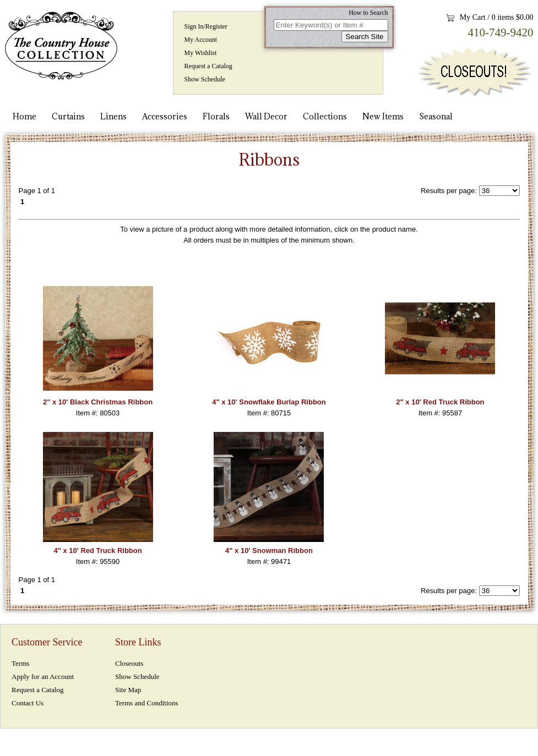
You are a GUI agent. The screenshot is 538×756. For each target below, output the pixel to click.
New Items (383, 116)
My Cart (473, 17)
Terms (20, 663)
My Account (201, 40)
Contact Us (28, 703)
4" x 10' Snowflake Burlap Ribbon (269, 402)
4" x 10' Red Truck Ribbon (97, 550)
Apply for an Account (43, 676)
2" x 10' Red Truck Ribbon (440, 402)
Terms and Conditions (147, 703)
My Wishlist (201, 53)
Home (25, 116)
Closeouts (129, 663)
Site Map (128, 690)
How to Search (368, 13)
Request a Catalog (208, 66)
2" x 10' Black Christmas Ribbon (98, 402)
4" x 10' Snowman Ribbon (269, 550)
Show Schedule (205, 79)
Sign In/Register (206, 26)
